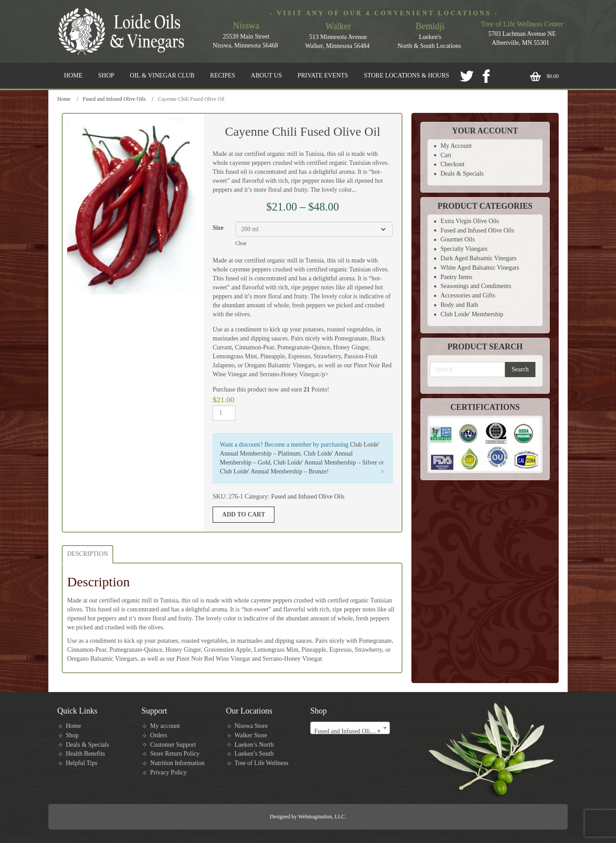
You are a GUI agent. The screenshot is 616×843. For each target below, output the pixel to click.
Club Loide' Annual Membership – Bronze (273, 471)
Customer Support (173, 745)
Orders (158, 735)
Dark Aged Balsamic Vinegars (479, 258)
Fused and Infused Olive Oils (114, 99)
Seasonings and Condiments (476, 286)
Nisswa (246, 26)
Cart (446, 155)
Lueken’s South (254, 754)
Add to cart (244, 514)
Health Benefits (85, 754)
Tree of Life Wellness (262, 763)
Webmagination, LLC (321, 817)
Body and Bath (459, 305)
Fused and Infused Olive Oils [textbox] (351, 731)
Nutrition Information (177, 763)
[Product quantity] (224, 413)
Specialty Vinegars (464, 249)
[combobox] (350, 728)
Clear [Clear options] (241, 243)
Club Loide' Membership (472, 314)
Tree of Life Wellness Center (522, 24)
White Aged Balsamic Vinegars (480, 268)
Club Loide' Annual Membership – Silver (325, 462)
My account (165, 726)
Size (218, 228)
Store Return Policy (175, 754)
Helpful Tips (81, 763)
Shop (72, 735)
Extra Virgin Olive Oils (470, 221)
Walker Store (251, 735)
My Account (456, 146)
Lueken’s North (254, 745)
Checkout (453, 164)
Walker (338, 26)
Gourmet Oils (458, 239)
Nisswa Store (251, 726)
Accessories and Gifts (468, 295)
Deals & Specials (462, 174)
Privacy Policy (168, 772)
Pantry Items (456, 277)
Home (64, 99)
